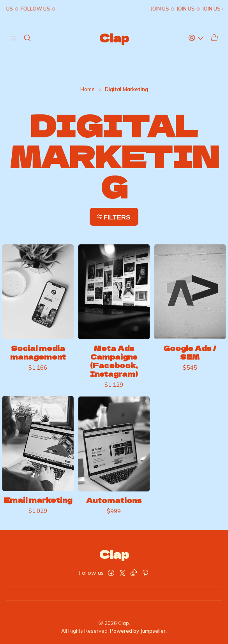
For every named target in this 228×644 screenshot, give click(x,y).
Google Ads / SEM (190, 376)
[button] (114, 217)
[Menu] (14, 38)
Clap (114, 38)
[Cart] (214, 38)
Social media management (38, 360)
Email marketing (38, 534)
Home (87, 89)
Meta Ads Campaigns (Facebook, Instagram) (114, 375)
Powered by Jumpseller (138, 631)
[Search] (27, 38)
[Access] (196, 38)
